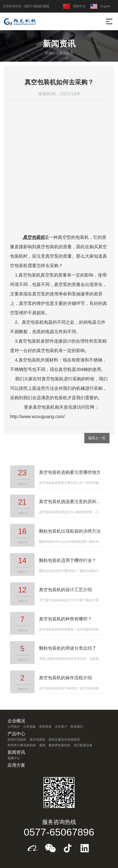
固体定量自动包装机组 (64, 739)
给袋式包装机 (17, 739)
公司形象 (30, 727)
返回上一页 (97, 438)
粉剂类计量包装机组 (22, 745)
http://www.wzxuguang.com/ (37, 417)
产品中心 (16, 734)
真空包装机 (34, 237)
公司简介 (14, 727)
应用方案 (16, 765)
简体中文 (74, 6)
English (100, 6)
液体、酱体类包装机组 (55, 745)
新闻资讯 (16, 753)
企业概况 (16, 721)
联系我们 (77, 727)
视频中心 (14, 758)
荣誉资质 (45, 727)
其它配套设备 (83, 745)
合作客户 (61, 727)
